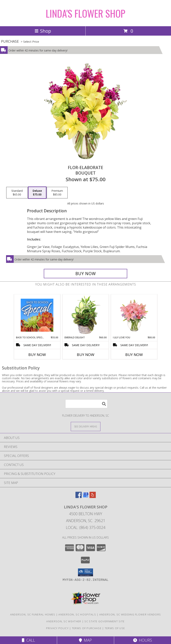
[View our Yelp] (93, 497)
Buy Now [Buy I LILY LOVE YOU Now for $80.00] (134, 355)
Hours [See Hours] (143, 640)
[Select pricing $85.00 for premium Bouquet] (57, 193)
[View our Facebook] (79, 497)
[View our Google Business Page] (86, 497)
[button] (85, 572)
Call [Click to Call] (28, 640)
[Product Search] (86, 404)
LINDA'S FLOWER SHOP (85, 13)
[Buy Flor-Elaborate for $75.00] (86, 274)
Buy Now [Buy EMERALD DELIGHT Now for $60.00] (86, 355)
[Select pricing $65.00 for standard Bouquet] (17, 193)
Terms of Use (115, 628)
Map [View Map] (85, 640)
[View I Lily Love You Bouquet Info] (134, 315)
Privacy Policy (57, 628)
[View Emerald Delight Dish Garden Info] (85, 315)
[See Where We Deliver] (86, 426)
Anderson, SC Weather (64, 621)
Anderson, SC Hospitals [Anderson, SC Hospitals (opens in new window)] (77, 614)
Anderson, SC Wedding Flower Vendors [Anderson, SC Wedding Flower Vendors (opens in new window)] (130, 614)
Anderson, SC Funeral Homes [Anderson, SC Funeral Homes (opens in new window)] (33, 614)
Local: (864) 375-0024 (86, 527)
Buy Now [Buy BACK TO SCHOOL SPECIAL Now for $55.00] (37, 355)
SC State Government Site (104, 621)
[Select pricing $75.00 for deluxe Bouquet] (37, 193)
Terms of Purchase (87, 628)
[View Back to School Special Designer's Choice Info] (37, 315)
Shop (43, 31)
